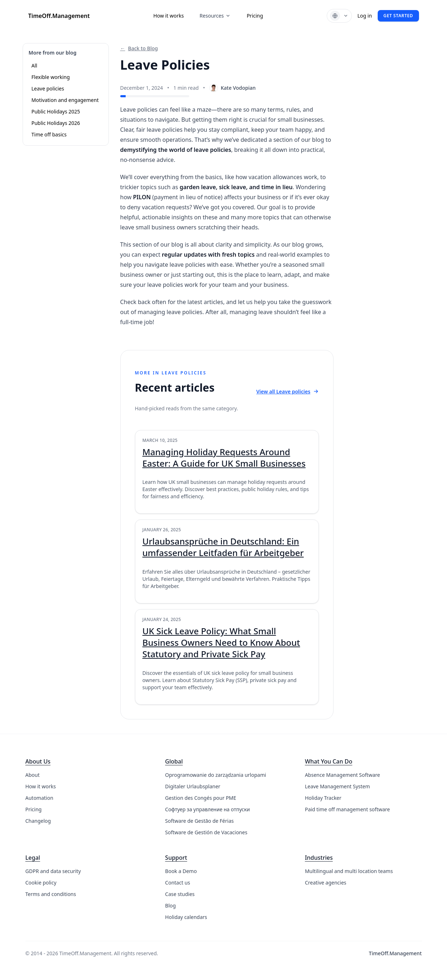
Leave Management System (337, 786)
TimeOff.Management (59, 16)
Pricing (255, 16)
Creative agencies (325, 883)
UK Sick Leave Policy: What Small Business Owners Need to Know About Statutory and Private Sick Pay (221, 642)
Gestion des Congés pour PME (201, 798)
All (34, 66)
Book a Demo (181, 871)
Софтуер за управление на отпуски (208, 809)
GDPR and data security (53, 871)
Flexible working (51, 77)
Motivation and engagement (65, 100)
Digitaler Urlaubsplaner (193, 786)
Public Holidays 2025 (56, 111)
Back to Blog (139, 48)
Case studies (180, 894)
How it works (169, 16)
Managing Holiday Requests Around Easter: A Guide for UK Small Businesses (224, 458)
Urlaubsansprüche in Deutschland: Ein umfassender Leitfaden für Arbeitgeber (223, 547)
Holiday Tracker (323, 798)
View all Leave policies (288, 391)
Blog (171, 906)
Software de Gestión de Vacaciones (206, 832)
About (33, 775)
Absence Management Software (342, 775)
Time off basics (49, 134)
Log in (365, 16)
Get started (398, 16)
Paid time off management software (347, 809)
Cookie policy (41, 883)
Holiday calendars (186, 917)
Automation (39, 798)
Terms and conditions (51, 894)
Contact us (178, 883)
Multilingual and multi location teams (349, 871)
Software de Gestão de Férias (199, 821)
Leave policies (48, 88)
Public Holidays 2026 (56, 123)
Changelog (38, 821)
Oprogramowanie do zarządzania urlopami (216, 775)
